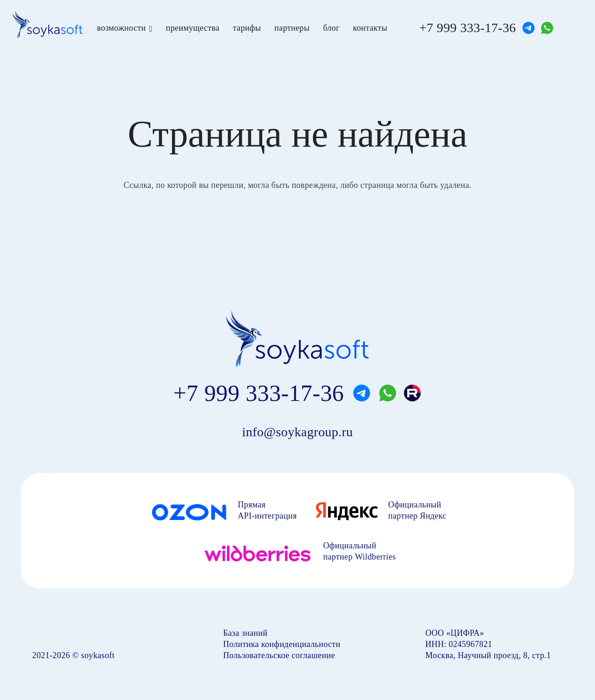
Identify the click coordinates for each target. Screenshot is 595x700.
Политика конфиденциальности (282, 644)
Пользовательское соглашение (279, 655)
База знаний (245, 633)
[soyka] (48, 24)
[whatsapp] (547, 28)
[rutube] (412, 393)
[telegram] (529, 28)
